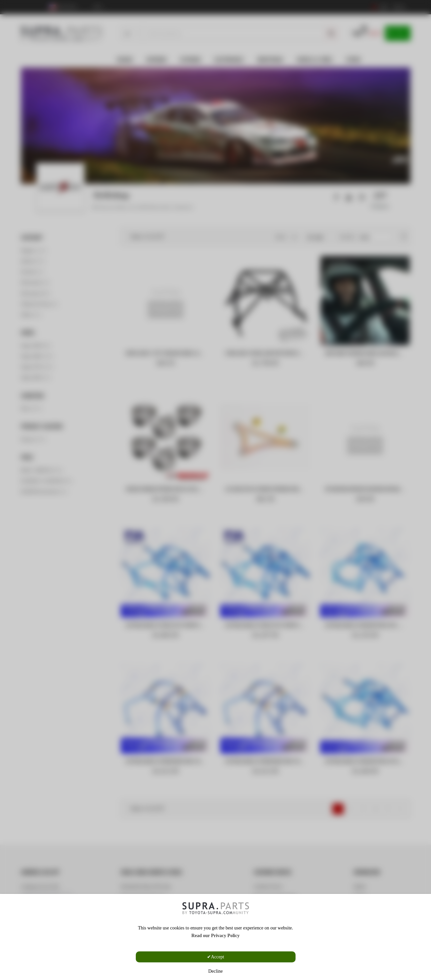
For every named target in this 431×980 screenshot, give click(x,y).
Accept (218, 957)
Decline (216, 971)
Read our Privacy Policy (215, 936)
